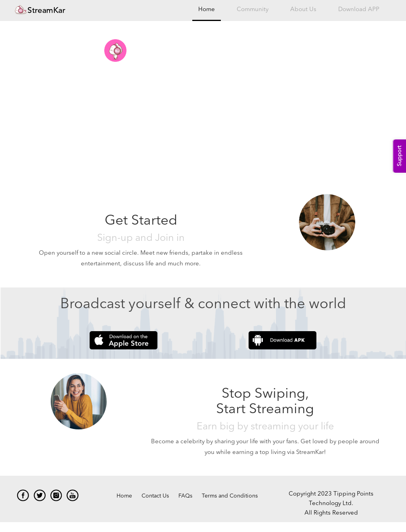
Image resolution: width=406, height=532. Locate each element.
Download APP (359, 10)
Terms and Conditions (230, 496)
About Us (303, 10)
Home (207, 10)
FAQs (185, 496)
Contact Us (155, 496)
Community (253, 10)
